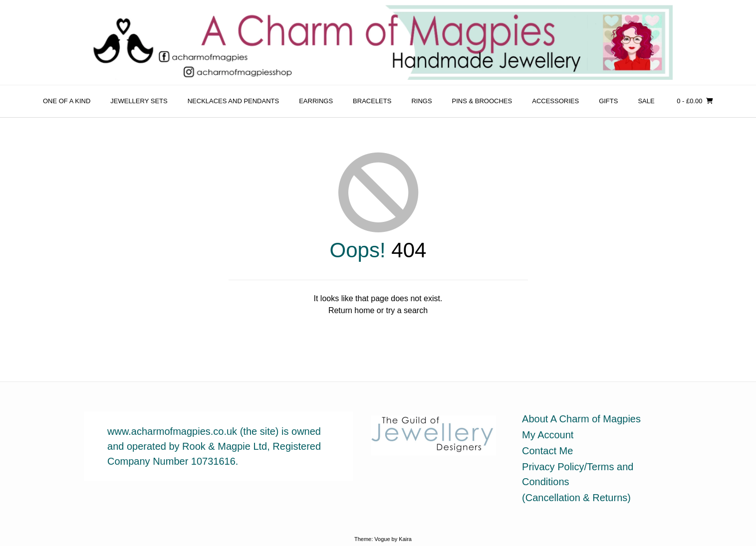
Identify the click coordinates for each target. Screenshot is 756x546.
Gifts (608, 101)
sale (646, 101)
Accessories (555, 101)
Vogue (382, 539)
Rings (421, 101)
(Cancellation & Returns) (576, 498)
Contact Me (547, 451)
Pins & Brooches (482, 101)
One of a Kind (67, 101)
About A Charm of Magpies (581, 419)
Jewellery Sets (139, 101)
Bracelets (372, 101)
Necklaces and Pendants (234, 101)
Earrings (316, 101)
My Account (548, 435)
